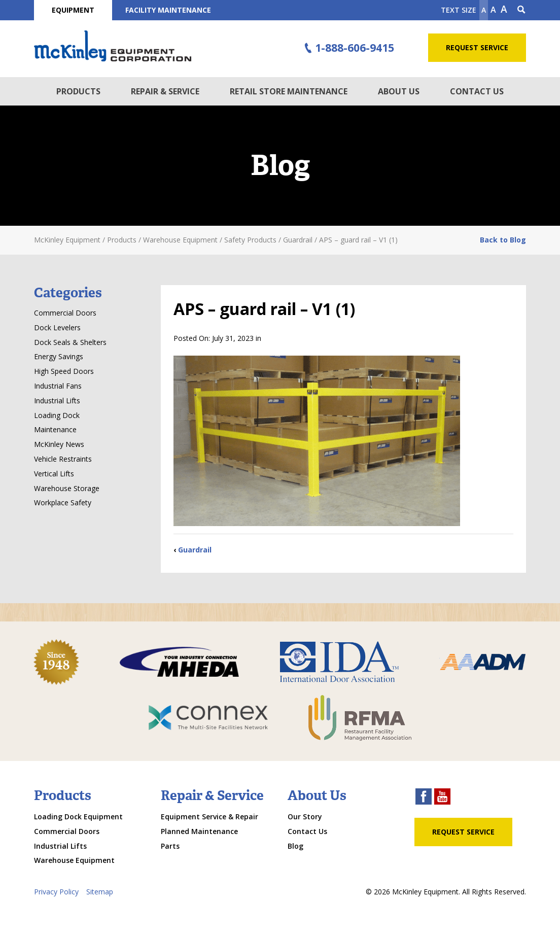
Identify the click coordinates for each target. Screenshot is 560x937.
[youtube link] (442, 798)
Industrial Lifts (57, 401)
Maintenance (55, 429)
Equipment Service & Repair (209, 817)
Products (78, 91)
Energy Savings (59, 356)
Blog (295, 846)
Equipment (73, 10)
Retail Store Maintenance (289, 91)
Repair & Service (165, 91)
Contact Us (477, 91)
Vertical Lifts (54, 474)
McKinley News (59, 444)
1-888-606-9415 (348, 48)
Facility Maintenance (168, 10)
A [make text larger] (504, 9)
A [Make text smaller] (484, 10)
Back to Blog (503, 240)
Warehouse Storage (67, 488)
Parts (170, 846)
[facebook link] (424, 798)
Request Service (477, 47)
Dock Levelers (57, 327)
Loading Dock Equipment (78, 817)
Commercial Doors (65, 313)
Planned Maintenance (199, 831)
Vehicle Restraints (63, 459)
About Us (399, 91)
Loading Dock (57, 415)
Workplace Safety (63, 502)
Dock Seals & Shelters (70, 342)
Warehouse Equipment (74, 860)
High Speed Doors (64, 371)
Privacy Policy (56, 892)
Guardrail (195, 550)
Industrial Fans (58, 386)
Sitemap (100, 892)
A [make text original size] (493, 10)
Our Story (305, 817)
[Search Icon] (521, 10)
